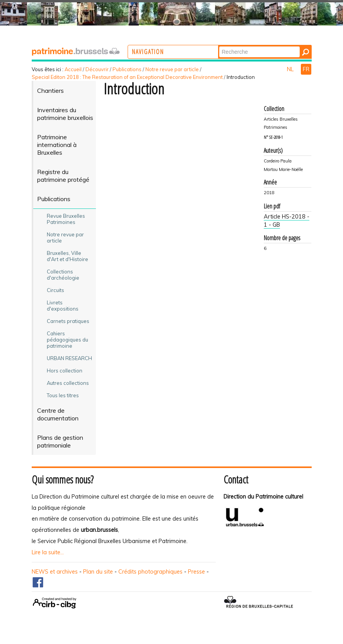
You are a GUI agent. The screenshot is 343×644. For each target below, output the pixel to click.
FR (306, 69)
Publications (127, 69)
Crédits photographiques (150, 572)
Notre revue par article (172, 69)
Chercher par (248, 46)
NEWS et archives (55, 572)
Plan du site (98, 572)
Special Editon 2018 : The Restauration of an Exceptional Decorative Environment (127, 77)
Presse (196, 572)
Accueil (73, 69)
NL (291, 69)
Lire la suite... (48, 552)
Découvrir (97, 69)
